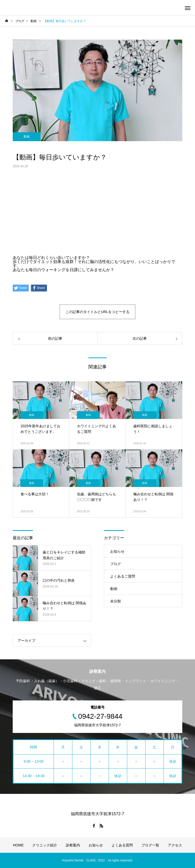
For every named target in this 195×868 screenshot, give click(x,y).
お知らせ (117, 551)
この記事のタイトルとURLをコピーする (97, 312)
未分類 (116, 601)
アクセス (175, 845)
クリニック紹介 (45, 845)
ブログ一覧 (150, 845)
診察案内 (73, 845)
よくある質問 (122, 845)
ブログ (116, 564)
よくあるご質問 (123, 576)
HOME (18, 845)
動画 (27, 137)
